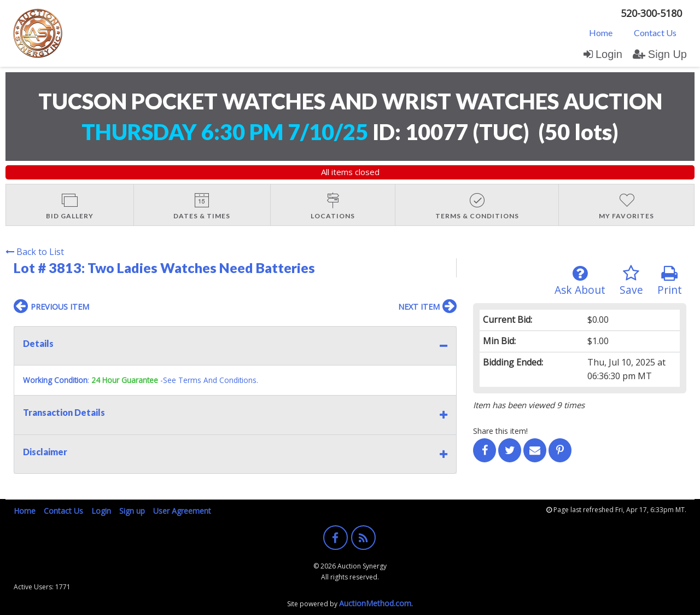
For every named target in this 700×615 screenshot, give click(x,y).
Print (670, 281)
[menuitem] (601, 32)
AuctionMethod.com (375, 603)
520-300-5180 (651, 13)
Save (631, 281)
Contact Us (655, 33)
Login (603, 54)
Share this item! (500, 431)
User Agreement (182, 511)
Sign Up (660, 54)
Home (601, 33)
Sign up (132, 511)
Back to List (35, 252)
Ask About (580, 281)
